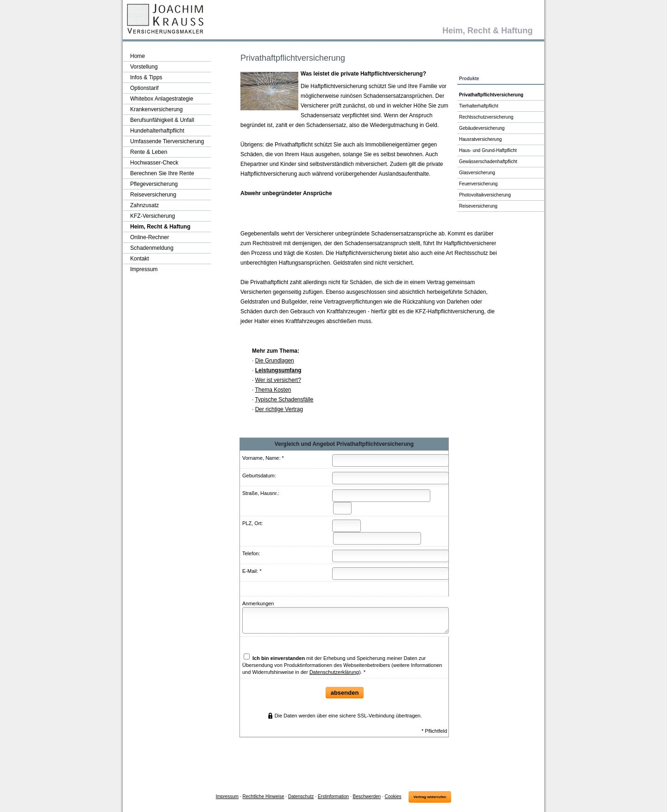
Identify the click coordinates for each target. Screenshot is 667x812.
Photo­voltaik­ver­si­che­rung (485, 195)
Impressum (227, 796)
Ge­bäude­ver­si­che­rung (482, 128)
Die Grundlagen (275, 361)
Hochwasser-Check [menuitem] (154, 163)
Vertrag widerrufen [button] (430, 797)
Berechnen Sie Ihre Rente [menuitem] (162, 173)
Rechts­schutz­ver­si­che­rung (486, 117)
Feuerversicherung (478, 184)
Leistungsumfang (278, 370)
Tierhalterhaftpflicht (479, 106)
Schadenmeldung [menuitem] (152, 248)
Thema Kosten (273, 390)
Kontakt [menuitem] (140, 259)
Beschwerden (367, 796)
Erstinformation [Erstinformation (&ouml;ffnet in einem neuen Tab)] (333, 796)
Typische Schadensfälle (284, 400)
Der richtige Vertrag (279, 409)
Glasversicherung (477, 173)
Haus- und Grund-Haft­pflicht (488, 150)
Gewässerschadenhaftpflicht (488, 162)
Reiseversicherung (478, 206)
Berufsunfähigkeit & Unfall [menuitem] (162, 120)
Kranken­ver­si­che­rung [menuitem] (156, 109)
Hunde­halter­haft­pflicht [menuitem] (157, 131)
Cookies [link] (393, 796)
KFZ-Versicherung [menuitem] (153, 216)
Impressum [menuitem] (144, 269)
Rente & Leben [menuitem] (149, 152)
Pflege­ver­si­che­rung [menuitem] (154, 184)
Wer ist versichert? (278, 380)
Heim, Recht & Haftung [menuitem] (160, 227)
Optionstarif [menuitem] (144, 88)
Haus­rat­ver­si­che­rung (480, 139)
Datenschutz (301, 796)
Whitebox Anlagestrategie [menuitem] (162, 99)
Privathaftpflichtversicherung (491, 95)
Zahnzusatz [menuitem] (145, 205)
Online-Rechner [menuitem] (150, 237)
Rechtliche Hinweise (264, 796)
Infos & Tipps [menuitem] (146, 77)
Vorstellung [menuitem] (144, 67)
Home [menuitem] (138, 56)
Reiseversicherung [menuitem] (153, 195)
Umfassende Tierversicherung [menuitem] (167, 141)
